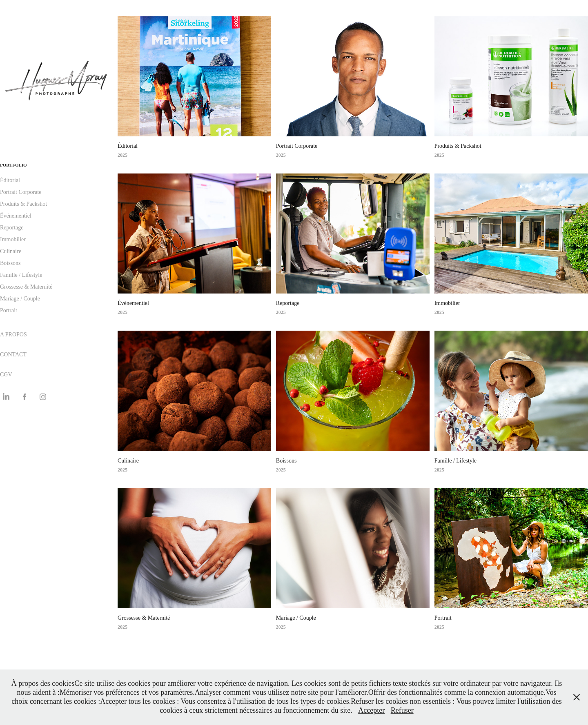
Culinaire (11, 251)
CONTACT (13, 355)
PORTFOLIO (13, 165)
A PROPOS (13, 335)
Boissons (10, 263)
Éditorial (10, 180)
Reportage (12, 228)
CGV (6, 375)
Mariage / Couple (20, 299)
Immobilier (13, 239)
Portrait (9, 310)
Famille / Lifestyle (21, 275)
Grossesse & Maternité (26, 287)
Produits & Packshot (23, 204)
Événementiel (16, 216)
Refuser (402, 710)
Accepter (371, 710)
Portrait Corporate (21, 192)
